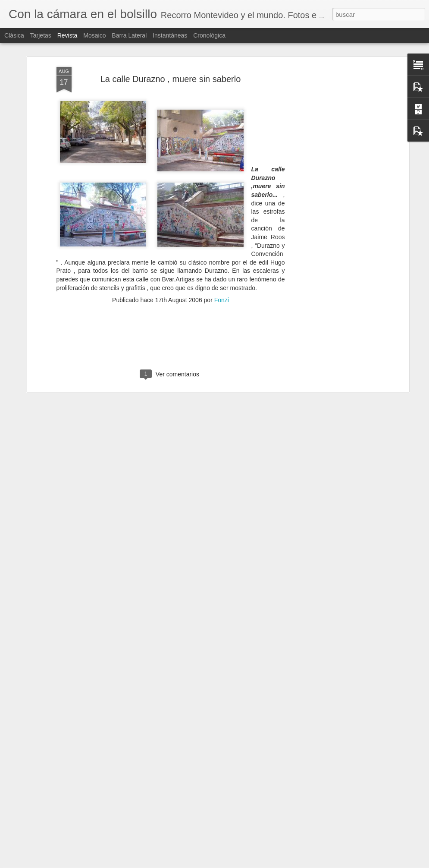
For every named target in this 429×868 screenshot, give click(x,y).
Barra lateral (129, 35)
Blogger (246, 863)
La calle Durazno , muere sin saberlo (171, 55)
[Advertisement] (332, 179)
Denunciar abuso (274, 863)
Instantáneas (170, 35)
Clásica (14, 35)
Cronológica (209, 35)
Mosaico (94, 35)
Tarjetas (41, 35)
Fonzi (222, 276)
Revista (67, 35)
